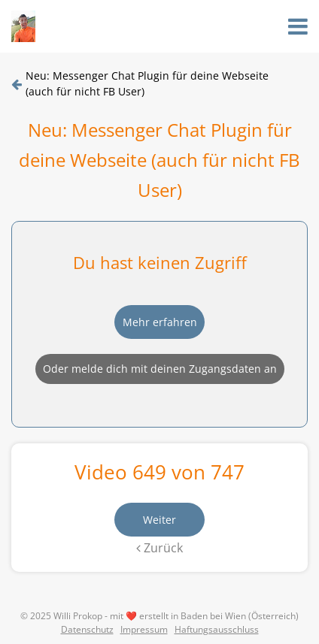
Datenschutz (87, 629)
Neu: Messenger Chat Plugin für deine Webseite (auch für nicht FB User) (147, 83)
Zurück (159, 548)
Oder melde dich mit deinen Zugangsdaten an (160, 369)
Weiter (159, 520)
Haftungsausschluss (217, 629)
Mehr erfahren (160, 322)
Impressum (144, 629)
